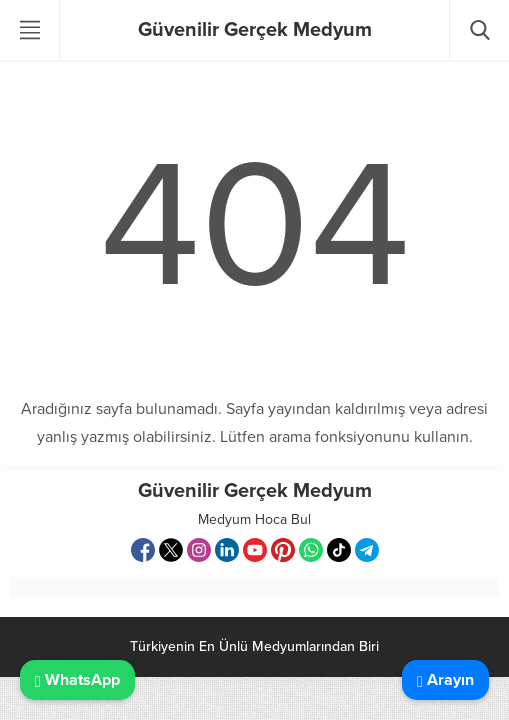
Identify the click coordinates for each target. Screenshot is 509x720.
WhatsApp (77, 680)
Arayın (445, 680)
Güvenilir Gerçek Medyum (255, 30)
